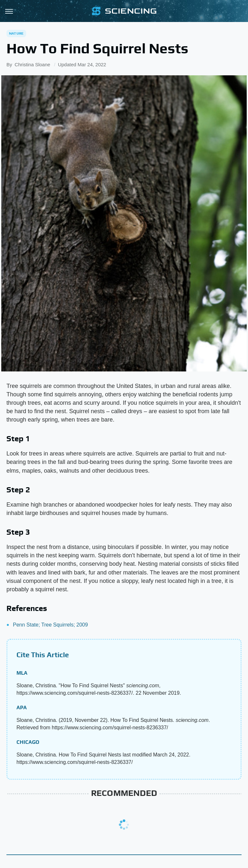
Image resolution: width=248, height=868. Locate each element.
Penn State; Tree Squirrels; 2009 (50, 625)
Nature (16, 33)
